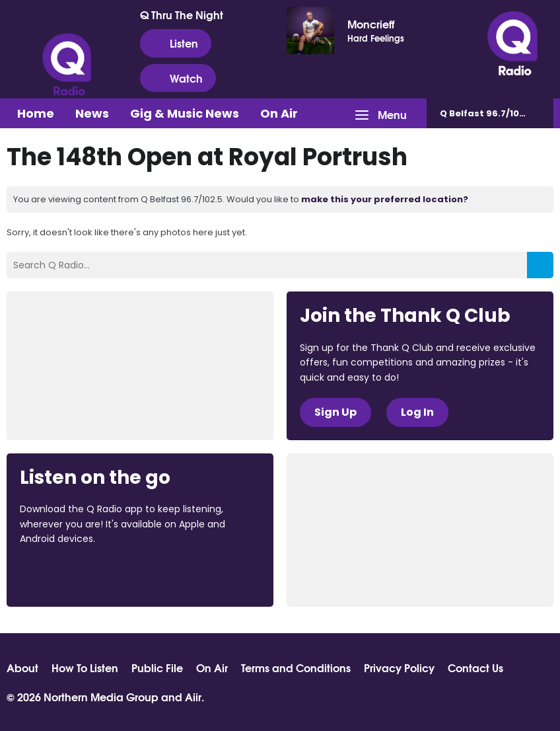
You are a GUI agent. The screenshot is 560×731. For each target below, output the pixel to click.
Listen (176, 43)
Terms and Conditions (296, 668)
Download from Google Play (182, 575)
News (92, 113)
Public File (157, 668)
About (22, 668)
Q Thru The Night (182, 15)
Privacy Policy (399, 668)
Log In (417, 412)
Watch (178, 78)
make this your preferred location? (385, 199)
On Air (279, 113)
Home (36, 113)
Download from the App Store (71, 575)
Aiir (193, 696)
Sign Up (335, 412)
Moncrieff (371, 24)
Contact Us (475, 668)
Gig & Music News (185, 113)
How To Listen (85, 668)
